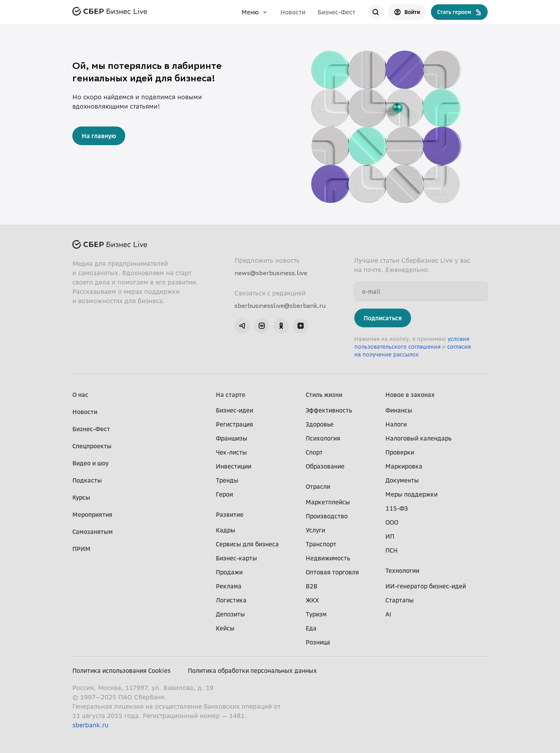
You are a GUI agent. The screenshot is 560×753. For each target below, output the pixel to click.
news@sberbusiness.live (271, 273)
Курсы (81, 497)
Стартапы (400, 600)
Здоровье (320, 424)
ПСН (392, 550)
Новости (293, 12)
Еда (311, 628)
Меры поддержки (411, 494)
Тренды (227, 480)
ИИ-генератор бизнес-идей (426, 586)
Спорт (314, 452)
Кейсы (225, 628)
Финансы (399, 410)
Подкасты (87, 480)
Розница (318, 642)
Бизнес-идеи (234, 410)
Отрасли (318, 486)
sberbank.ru (90, 725)
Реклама (229, 586)
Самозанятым (93, 532)
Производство (327, 516)
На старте (231, 395)
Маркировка (404, 466)
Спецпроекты (92, 446)
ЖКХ (312, 600)
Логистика (231, 600)
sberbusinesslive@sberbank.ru (280, 305)
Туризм (316, 614)
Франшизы (232, 438)
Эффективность (329, 410)
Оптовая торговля (332, 572)
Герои (224, 494)
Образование (325, 466)
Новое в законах (410, 395)
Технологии (402, 570)
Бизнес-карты (236, 558)
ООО (392, 522)
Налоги (396, 424)
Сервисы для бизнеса (247, 544)
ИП (390, 536)
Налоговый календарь (418, 438)
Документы (402, 480)
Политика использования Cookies (122, 671)
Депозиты (230, 614)
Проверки (400, 452)
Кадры (226, 530)
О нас (80, 395)
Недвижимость (328, 558)
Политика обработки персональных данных (252, 671)
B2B (311, 586)
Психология (323, 438)
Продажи (229, 572)
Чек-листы (231, 452)
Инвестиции (234, 466)
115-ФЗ (397, 508)
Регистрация (234, 424)
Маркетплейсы (328, 502)
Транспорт (321, 544)
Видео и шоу (90, 463)
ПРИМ (81, 549)
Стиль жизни (324, 395)
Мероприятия (92, 514)
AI (388, 614)
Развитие (230, 514)
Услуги (315, 530)
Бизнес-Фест (337, 12)
